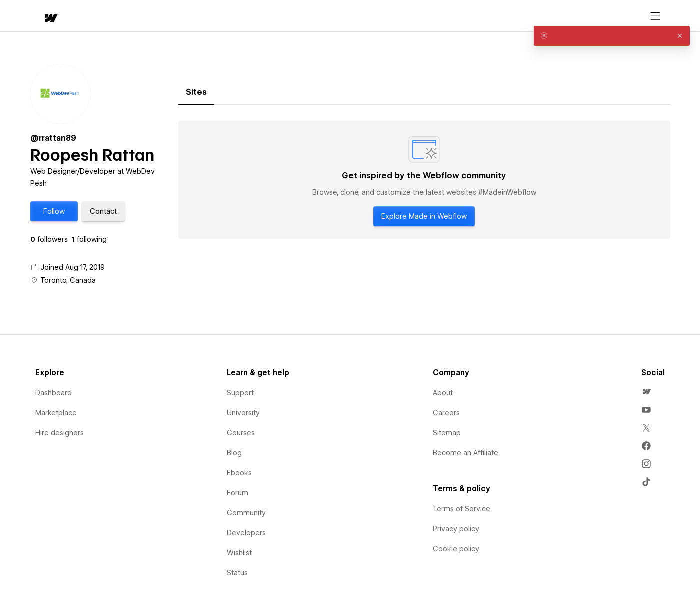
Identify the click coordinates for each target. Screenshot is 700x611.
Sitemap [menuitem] (447, 433)
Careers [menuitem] (446, 413)
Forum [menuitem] (237, 493)
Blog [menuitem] (234, 453)
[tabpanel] (424, 180)
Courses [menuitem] (241, 433)
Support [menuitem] (240, 393)
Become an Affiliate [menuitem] (466, 453)
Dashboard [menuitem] (53, 393)
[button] (79, 16)
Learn (181, 16)
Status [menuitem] (237, 573)
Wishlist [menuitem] (239, 553)
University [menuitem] (243, 413)
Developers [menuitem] (246, 533)
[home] (41, 16)
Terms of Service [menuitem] (462, 509)
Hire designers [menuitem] (59, 433)
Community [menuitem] (246, 513)
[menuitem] (646, 392)
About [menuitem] (443, 393)
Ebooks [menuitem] (239, 473)
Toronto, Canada (68, 280)
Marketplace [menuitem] (56, 413)
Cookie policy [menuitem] (456, 549)
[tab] (196, 92)
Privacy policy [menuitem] (456, 529)
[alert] (612, 36)
